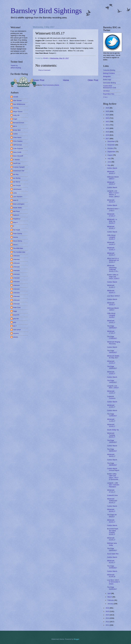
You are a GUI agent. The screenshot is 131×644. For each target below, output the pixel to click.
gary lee (16, 319)
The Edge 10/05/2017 (112, 441)
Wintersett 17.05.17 (111, 332)
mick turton (17, 330)
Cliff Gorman (18, 145)
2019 (108, 132)
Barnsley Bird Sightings (46, 11)
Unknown (16, 256)
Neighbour (17, 219)
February (111, 600)
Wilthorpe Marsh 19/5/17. (113, 309)
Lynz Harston (18, 197)
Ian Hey (16, 174)
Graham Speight (19, 167)
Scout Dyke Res (113, 554)
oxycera (16, 333)
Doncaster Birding (110, 83)
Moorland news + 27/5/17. (113, 210)
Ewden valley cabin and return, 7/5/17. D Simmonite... (113, 477)
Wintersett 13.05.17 (111, 392)
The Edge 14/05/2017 (112, 381)
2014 (108, 615)
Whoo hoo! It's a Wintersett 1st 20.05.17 (113, 260)
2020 (108, 128)
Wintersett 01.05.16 (111, 576)
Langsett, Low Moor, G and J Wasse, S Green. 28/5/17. (114, 194)
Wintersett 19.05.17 (111, 304)
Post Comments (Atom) (51, 85)
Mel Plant (16, 211)
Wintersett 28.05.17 (111, 201)
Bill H (15, 126)
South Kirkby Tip (113, 430)
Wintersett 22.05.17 (111, 254)
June (110, 162)
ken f (15, 326)
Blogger (76, 639)
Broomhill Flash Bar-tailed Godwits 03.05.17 (113, 532)
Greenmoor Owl (19, 171)
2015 (108, 611)
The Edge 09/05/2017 (112, 450)
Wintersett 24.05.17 (111, 243)
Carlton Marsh (112, 168)
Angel (15, 119)
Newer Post (39, 80)
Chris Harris (17, 137)
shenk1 (16, 337)
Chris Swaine (18, 141)
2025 (108, 111)
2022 (108, 122)
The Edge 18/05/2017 (112, 327)
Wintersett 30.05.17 (111, 172)
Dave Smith (17, 152)
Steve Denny (18, 241)
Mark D (16, 200)
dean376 (16, 315)
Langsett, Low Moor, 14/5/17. (113, 387)
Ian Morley (17, 178)
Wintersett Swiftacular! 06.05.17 (112, 501)
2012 (108, 622)
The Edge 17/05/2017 (112, 337)
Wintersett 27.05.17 (111, 215)
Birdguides (107, 76)
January (111, 604)
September (112, 152)
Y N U (105, 97)
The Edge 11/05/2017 (112, 415)
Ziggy (15, 311)
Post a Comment (44, 70)
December (111, 141)
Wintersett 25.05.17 (111, 227)
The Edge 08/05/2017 (112, 464)
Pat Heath (17, 230)
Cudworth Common (111, 397)
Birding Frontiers (109, 73)
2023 (108, 118)
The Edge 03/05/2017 (112, 549)
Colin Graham (18, 149)
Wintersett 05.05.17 (111, 510)
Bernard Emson (19, 123)
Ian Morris (17, 182)
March (110, 597)
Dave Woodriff (18, 156)
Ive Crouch (17, 185)
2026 (108, 108)
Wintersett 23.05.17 (111, 249)
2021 (108, 125)
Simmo (16, 237)
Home (66, 80)
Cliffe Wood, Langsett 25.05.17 (111, 237)
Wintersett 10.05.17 (111, 425)
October (111, 148)
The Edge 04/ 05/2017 (112, 516)
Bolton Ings (107, 80)
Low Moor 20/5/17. (114, 296)
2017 (108, 139)
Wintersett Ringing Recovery (114, 343)
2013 (108, 618)
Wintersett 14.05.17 (111, 373)
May (109, 165)
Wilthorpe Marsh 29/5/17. (113, 178)
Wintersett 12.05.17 (111, 406)
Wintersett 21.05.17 (111, 286)
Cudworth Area (112, 495)
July (109, 159)
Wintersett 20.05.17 (111, 292)
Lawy (15, 193)
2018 (108, 135)
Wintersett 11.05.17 (111, 420)
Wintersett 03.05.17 (111, 539)
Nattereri (16, 215)
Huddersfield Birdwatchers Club (110, 87)
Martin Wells (17, 208)
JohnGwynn (17, 189)
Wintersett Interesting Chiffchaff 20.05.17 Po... (113, 268)
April (109, 593)
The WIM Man (18, 248)
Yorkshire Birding (109, 70)
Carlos (15, 134)
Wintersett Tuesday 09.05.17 (111, 435)
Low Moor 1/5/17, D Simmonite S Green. (113, 582)
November (111, 145)
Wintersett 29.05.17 (111, 183)
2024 (108, 115)
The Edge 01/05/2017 (112, 588)
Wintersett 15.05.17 (111, 362)
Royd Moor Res (109, 94)
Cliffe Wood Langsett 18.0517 (111, 315)
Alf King (16, 108)
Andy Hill (16, 115)
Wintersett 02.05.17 (111, 562)
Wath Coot (17, 307)
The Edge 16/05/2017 (112, 352)
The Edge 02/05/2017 (112, 567)
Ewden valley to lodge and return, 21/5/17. (113, 277)
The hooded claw (19, 252)
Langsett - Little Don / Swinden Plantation (113, 485)
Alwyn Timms (18, 112)
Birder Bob (17, 130)
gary (15, 322)
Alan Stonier (17, 100)
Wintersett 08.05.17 (111, 455)
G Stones (16, 160)
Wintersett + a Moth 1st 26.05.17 (112, 221)
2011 (108, 625)
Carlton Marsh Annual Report (113, 469)
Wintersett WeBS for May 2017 (113, 357)
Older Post (93, 80)
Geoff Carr (17, 163)
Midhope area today (112, 544)
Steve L (16, 245)
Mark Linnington (19, 204)
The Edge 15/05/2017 (112, 367)
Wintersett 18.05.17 (111, 322)
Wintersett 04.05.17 (111, 521)
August (110, 155)
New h (15, 222)
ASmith (16, 97)
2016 (108, 608)
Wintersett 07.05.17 (111, 491)
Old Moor (106, 91)
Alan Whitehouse (19, 104)
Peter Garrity (18, 234)
